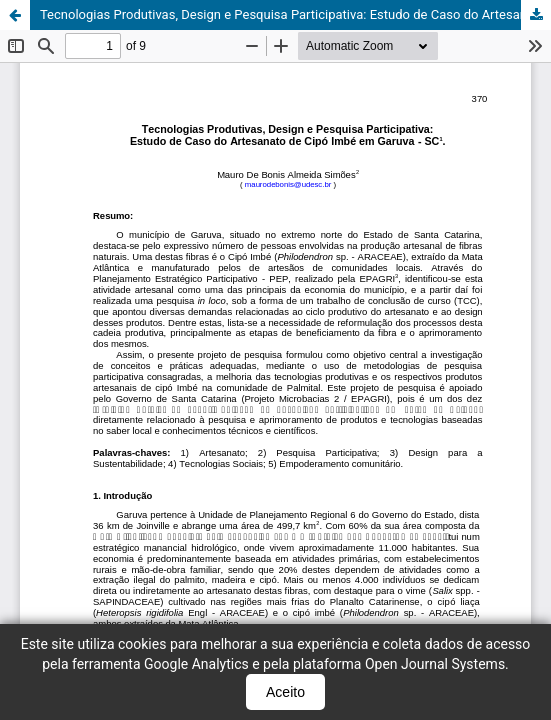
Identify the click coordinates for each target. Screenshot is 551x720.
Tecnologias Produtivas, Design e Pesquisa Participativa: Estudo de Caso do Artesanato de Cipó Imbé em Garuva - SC (295, 14)
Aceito (285, 692)
